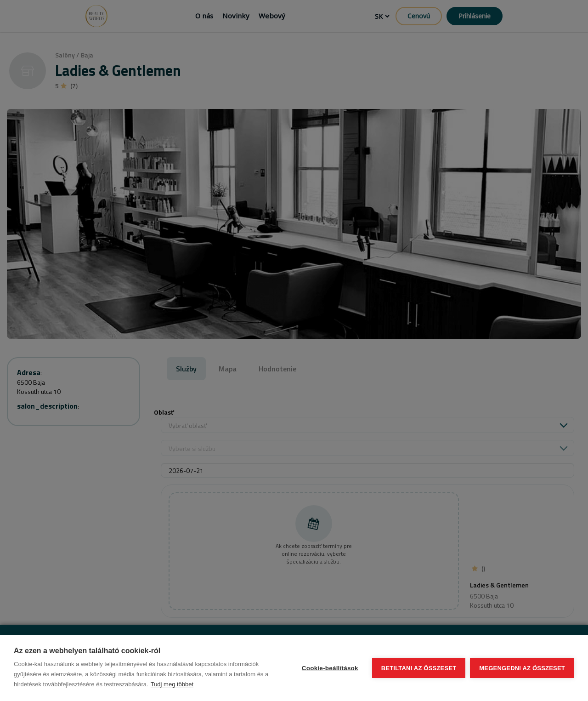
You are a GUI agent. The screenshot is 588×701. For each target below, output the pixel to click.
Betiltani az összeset (419, 668)
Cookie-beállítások (330, 668)
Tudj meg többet (172, 684)
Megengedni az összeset (522, 668)
